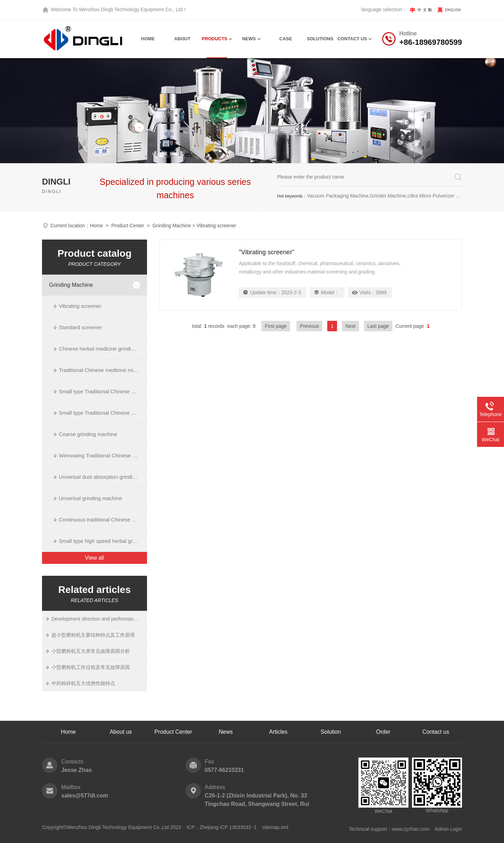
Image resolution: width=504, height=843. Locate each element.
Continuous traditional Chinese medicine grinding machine (103, 520)
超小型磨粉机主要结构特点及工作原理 (93, 635)
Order (383, 732)
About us (121, 732)
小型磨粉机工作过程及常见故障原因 (91, 667)
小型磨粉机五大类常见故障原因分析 (91, 651)
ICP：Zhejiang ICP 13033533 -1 (222, 827)
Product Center (128, 226)
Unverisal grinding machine (90, 498)
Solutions (320, 39)
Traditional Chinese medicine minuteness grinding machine (103, 370)
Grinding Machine (172, 226)
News (249, 39)
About (182, 39)
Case (286, 39)
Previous (309, 326)
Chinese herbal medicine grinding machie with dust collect (103, 349)
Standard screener (80, 327)
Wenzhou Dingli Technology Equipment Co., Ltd (131, 9)
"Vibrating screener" (267, 252)
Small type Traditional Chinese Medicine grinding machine (103, 391)
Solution (331, 732)
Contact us (436, 732)
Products (214, 39)
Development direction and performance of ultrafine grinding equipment (95, 619)
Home (148, 39)
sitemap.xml (275, 827)
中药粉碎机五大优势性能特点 (83, 683)
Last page (378, 326)
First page (276, 326)
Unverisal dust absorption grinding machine (103, 477)
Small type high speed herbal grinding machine (103, 541)
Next (351, 326)
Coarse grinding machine (88, 434)
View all (95, 558)
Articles (278, 732)
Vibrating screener (80, 306)
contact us (352, 39)
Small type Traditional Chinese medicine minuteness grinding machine (103, 413)
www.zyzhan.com (411, 829)
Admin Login (448, 829)
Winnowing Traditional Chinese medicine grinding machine (103, 455)
